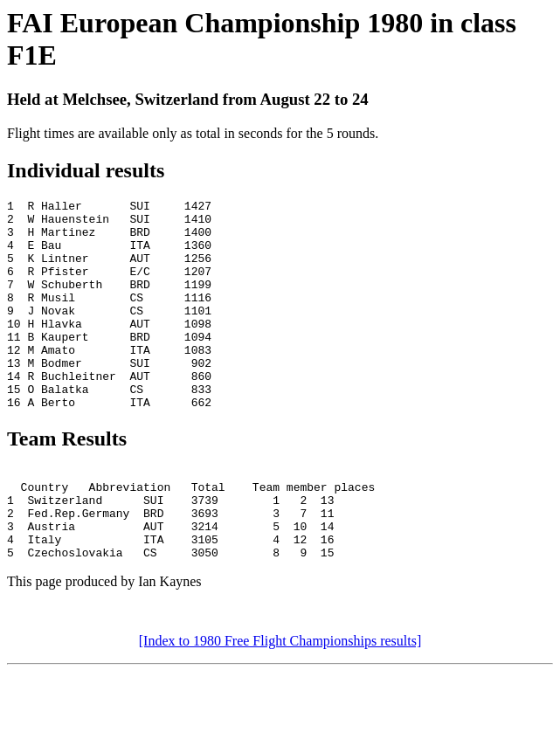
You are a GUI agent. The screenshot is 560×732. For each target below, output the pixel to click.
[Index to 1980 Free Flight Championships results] (280, 701)
